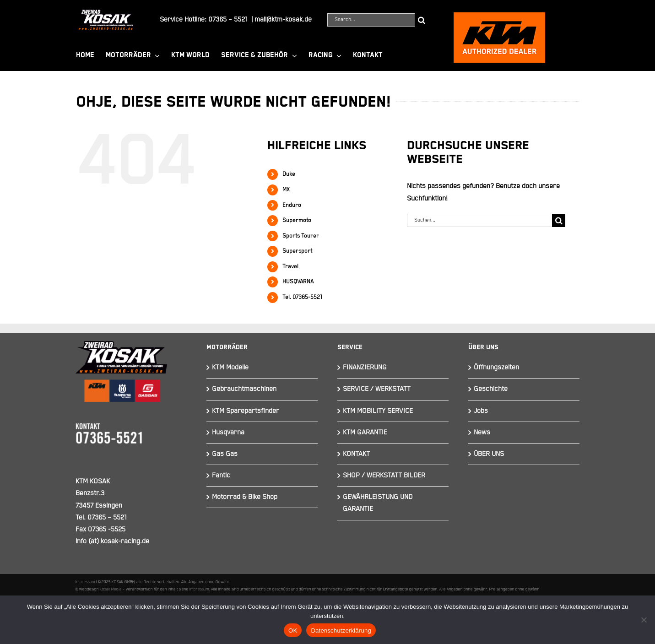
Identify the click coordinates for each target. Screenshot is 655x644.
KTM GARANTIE (365, 432)
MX (286, 190)
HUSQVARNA (298, 282)
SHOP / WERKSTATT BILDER (384, 475)
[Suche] (421, 20)
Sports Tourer (301, 236)
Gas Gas (225, 454)
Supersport (297, 251)
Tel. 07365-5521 (302, 297)
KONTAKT (356, 454)
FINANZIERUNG (365, 367)
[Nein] (644, 620)
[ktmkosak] (499, 16)
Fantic (221, 475)
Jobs (481, 411)
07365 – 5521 (228, 19)
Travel (290, 267)
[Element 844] (106, 13)
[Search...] (371, 20)
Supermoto (297, 220)
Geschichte (491, 389)
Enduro (292, 205)
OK (293, 630)
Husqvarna (228, 432)
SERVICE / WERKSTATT (377, 389)
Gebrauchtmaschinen (244, 389)
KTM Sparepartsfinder (246, 411)
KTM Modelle (230, 367)
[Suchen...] (480, 220)
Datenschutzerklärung (341, 630)
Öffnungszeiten (496, 367)
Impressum (85, 582)
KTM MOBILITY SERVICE (378, 411)
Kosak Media (111, 589)
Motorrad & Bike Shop (245, 497)
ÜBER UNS (489, 454)
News (482, 432)
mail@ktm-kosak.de (283, 19)
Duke (289, 174)
